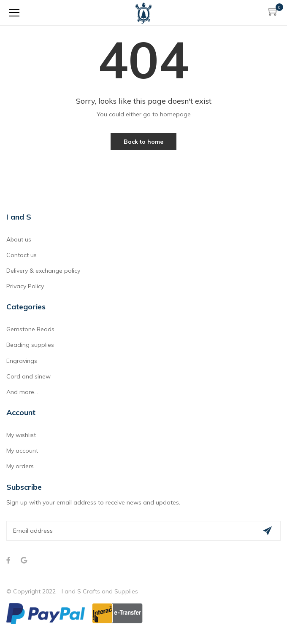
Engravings (22, 361)
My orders (20, 466)
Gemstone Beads (30, 329)
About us (19, 239)
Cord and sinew (28, 376)
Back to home (143, 142)
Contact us (22, 255)
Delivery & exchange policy (43, 271)
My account (22, 451)
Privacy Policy (25, 286)
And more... (22, 392)
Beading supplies (30, 345)
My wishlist (21, 435)
